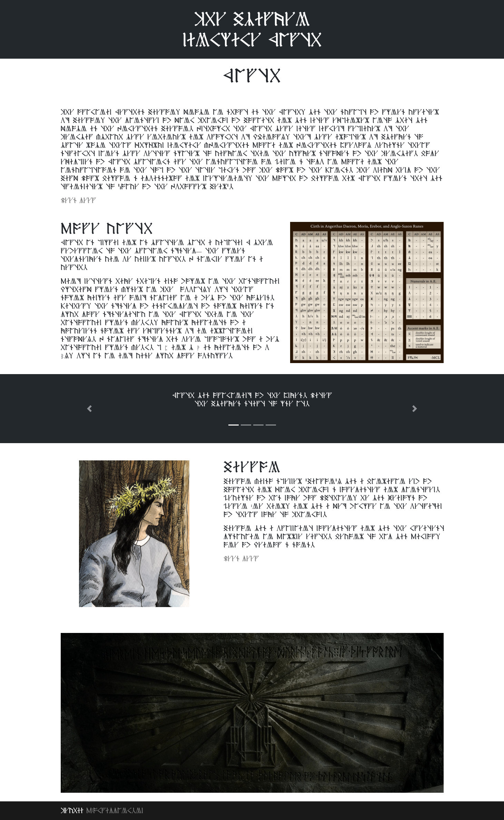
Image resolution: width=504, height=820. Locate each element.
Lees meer (78, 200)
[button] (90, 409)
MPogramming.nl (115, 811)
